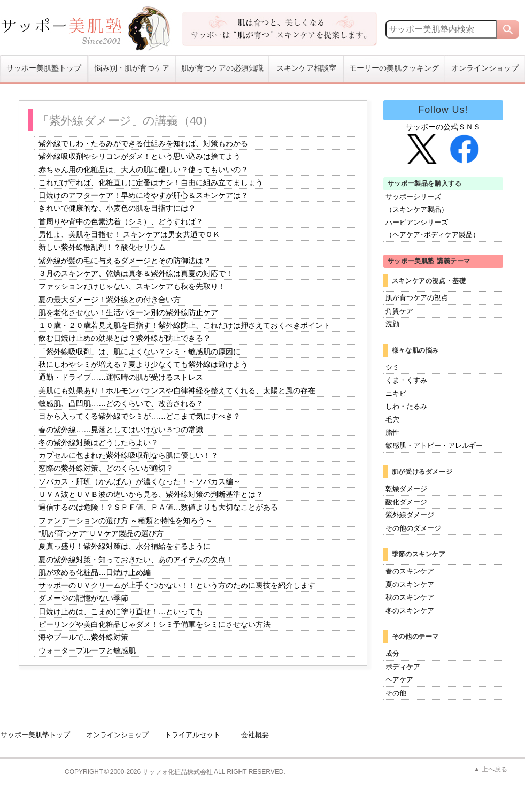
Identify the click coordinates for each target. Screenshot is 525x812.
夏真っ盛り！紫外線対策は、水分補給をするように (125, 547)
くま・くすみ (406, 380)
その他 (396, 693)
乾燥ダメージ (406, 489)
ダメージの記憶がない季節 (83, 599)
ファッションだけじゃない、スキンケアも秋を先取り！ (132, 287)
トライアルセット (192, 735)
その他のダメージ (413, 528)
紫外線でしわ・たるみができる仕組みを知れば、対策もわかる (143, 143)
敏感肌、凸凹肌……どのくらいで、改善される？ (121, 403)
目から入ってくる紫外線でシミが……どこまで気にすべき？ (140, 417)
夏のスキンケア (410, 584)
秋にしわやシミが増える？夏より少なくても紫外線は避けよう (143, 364)
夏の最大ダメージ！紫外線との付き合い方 (110, 300)
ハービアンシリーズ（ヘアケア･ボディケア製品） (433, 228)
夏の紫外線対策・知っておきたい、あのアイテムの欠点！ (136, 560)
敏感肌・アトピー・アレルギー (434, 445)
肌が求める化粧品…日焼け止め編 (95, 572)
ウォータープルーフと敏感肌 (87, 650)
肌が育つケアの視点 (417, 298)
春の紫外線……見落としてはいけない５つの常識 (121, 430)
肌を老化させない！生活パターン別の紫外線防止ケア (128, 312)
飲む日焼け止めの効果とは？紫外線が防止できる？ (125, 339)
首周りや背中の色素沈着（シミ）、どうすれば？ (121, 221)
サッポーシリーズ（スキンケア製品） (417, 203)
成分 (392, 653)
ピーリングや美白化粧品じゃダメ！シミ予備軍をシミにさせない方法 (155, 624)
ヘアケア (399, 680)
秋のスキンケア (410, 597)
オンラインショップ (485, 68)
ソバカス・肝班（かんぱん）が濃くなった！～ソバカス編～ (140, 481)
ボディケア (403, 667)
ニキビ (396, 393)
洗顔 (392, 324)
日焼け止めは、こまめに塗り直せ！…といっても (121, 611)
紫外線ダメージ (410, 515)
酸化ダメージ (406, 502)
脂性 (392, 432)
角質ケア (399, 311)
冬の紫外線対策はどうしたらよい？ (98, 442)
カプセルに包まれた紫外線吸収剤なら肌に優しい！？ (128, 455)
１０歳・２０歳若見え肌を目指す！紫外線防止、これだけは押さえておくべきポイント (184, 325)
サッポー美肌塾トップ (44, 68)
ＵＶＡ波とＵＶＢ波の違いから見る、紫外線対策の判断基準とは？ (151, 494)
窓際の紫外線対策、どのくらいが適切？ (106, 469)
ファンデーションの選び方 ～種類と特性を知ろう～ (126, 520)
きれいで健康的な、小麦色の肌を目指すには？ (117, 209)
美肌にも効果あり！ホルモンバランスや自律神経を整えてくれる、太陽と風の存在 (177, 390)
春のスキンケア (410, 571)
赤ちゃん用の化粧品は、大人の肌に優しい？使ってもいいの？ (143, 170)
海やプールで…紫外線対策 (83, 638)
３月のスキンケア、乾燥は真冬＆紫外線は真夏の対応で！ (136, 273)
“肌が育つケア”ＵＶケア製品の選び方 (101, 533)
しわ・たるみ (406, 406)
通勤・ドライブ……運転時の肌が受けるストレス (121, 378)
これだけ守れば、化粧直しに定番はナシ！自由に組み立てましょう (151, 182)
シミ (392, 367)
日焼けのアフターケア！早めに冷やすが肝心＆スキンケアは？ (143, 195)
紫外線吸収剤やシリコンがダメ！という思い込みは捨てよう (140, 157)
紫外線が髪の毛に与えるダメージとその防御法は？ (125, 261)
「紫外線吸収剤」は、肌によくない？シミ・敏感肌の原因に (140, 351)
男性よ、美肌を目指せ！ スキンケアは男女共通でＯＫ (129, 234)
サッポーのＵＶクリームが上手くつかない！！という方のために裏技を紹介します (177, 585)
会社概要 (255, 735)
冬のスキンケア (410, 611)
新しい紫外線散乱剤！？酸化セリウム (102, 248)
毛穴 (392, 420)
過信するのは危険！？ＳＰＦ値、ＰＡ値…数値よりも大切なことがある (158, 508)
